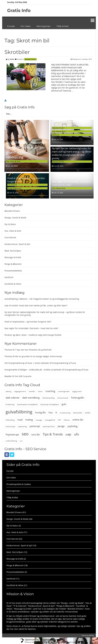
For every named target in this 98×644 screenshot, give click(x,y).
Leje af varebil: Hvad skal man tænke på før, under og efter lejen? (71, 123)
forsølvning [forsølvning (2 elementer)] (10, 404)
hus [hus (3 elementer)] (51, 412)
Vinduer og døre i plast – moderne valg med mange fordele (33, 335)
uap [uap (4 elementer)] (68, 434)
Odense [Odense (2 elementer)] (67, 420)
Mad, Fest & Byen (13, 251)
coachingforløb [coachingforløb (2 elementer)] (64, 391)
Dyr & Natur (10, 224)
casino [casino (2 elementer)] (40, 391)
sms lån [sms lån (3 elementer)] (36, 434)
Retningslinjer (44, 26)
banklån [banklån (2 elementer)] (32, 391)
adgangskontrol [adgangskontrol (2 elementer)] (20, 391)
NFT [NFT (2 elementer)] (59, 420)
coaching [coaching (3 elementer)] (50, 391)
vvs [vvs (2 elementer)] (21, 441)
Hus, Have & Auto (13, 161)
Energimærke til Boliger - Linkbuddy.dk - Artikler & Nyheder (33, 370)
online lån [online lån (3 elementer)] (78, 420)
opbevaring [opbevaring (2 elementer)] (22, 426)
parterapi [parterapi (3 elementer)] (35, 426)
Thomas (8, 350)
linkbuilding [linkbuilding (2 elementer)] (10, 420)
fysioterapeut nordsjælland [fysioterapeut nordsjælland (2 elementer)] (27, 404)
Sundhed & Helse (13, 284)
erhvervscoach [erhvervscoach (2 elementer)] (63, 398)
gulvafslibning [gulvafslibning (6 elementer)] (19, 412)
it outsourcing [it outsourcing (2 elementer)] (65, 413)
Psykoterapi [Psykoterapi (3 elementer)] (12, 434)
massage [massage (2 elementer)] (39, 420)
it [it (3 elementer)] (56, 412)
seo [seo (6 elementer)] (25, 434)
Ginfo (12, 59)
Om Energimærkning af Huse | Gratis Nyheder (27, 363)
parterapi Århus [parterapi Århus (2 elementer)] (49, 426)
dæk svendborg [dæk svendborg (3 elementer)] (31, 398)
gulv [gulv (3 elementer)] (64, 404)
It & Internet (12, 185)
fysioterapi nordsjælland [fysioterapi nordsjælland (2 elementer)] (50, 404)
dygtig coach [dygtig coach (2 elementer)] (77, 391)
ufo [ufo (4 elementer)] (76, 434)
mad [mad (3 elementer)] (20, 420)
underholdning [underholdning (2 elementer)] (11, 441)
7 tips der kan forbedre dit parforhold (33, 350)
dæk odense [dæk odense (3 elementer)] (13, 398)
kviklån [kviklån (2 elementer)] (88, 413)
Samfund (56, 135)
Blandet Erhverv (30, 59)
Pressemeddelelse (13, 271)
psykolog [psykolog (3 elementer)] (72, 426)
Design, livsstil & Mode (15, 218)
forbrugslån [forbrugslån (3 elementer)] (78, 398)
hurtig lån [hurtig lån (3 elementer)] (40, 412)
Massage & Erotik (13, 257)
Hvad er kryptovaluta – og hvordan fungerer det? (28, 322)
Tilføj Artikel (63, 26)
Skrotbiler (17, 52)
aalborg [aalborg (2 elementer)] (8, 391)
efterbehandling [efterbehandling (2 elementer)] (48, 398)
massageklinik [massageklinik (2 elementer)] (50, 420)
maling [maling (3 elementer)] (29, 420)
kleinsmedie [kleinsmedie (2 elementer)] (78, 413)
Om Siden (26, 26)
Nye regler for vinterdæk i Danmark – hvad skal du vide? (31, 328)
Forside (11, 26)
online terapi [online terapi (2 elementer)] (10, 426)
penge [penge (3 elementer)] (61, 426)
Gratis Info (19, 10)
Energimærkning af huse (64, 363)
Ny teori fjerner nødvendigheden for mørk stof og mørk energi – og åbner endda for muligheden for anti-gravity (72, 153)
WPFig (91, 635)
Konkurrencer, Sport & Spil (17, 244)
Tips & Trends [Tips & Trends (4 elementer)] (53, 434)
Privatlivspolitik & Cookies (19, 484)
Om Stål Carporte (23, 376)
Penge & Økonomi (15, 188)
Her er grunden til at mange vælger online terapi (39, 356)
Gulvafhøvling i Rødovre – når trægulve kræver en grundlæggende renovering (26, 150)
